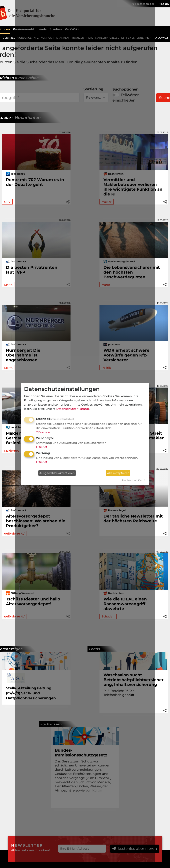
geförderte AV (14, 534)
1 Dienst (42, 447)
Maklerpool (12, 451)
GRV (7, 202)
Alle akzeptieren (118, 473)
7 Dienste (43, 432)
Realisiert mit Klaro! (133, 480)
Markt (8, 285)
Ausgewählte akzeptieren (57, 473)
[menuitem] (161, 4)
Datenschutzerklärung (73, 409)
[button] (165, 201)
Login (163, 4)
